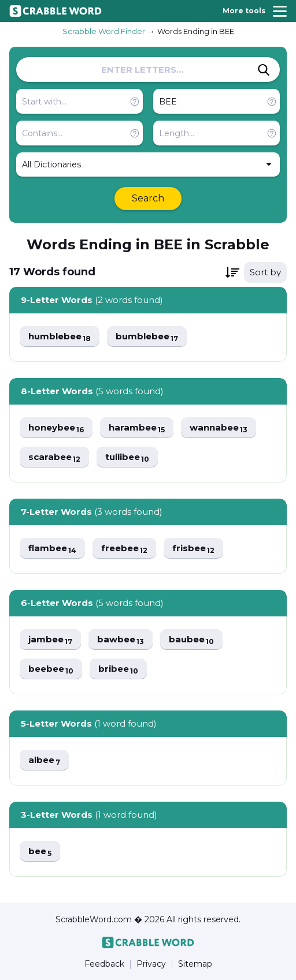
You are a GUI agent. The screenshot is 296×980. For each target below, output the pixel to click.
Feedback (104, 964)
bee (40, 852)
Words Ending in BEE (196, 31)
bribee (118, 669)
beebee (51, 669)
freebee (124, 549)
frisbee (193, 549)
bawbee (121, 640)
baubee (191, 640)
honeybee (56, 428)
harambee (137, 428)
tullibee (127, 457)
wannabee (219, 428)
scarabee (54, 457)
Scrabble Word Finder (104, 31)
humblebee (60, 337)
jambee (50, 640)
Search (148, 198)
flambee (52, 549)
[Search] (264, 70)
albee (44, 760)
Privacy (151, 964)
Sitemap (195, 964)
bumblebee (147, 337)
